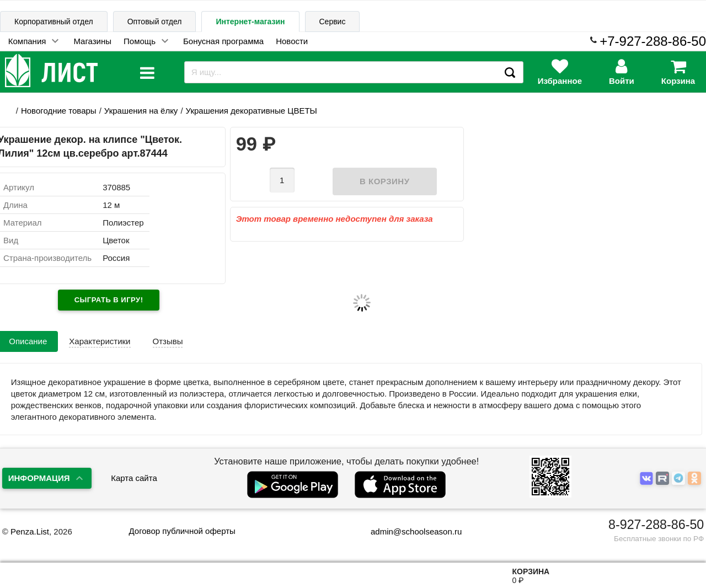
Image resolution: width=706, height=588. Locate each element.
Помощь (140, 41)
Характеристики (100, 341)
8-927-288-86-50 (656, 525)
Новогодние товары (59, 111)
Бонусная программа (223, 41)
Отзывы (168, 341)
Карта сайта (134, 478)
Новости (292, 41)
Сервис (333, 22)
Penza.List (30, 531)
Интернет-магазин (250, 22)
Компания (27, 41)
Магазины (92, 41)
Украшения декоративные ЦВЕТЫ (252, 111)
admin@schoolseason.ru (409, 531)
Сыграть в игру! (109, 300)
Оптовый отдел (155, 22)
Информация (39, 478)
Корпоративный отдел (54, 22)
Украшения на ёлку (141, 111)
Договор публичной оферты (182, 531)
